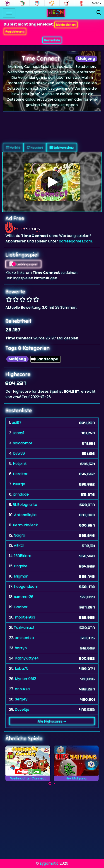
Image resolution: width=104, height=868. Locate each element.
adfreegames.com (75, 241)
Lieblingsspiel (23, 264)
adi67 (17, 423)
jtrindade (21, 494)
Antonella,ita (25, 515)
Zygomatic (49, 863)
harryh (21, 648)
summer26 (24, 597)
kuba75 (22, 668)
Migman (21, 576)
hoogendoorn (26, 587)
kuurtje (19, 484)
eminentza (24, 638)
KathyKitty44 (27, 658)
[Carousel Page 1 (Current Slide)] (50, 784)
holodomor (23, 443)
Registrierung (15, 31)
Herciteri (21, 474)
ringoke (21, 566)
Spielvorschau (62, 148)
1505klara (23, 556)
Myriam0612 (25, 679)
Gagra (19, 535)
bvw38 (19, 453)
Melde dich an (66, 25)
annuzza (22, 689)
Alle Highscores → (52, 721)
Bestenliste (52, 40)
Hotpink (20, 464)
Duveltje (22, 709)
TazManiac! (24, 627)
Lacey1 (18, 433)
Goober (21, 607)
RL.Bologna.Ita (25, 505)
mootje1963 (25, 617)
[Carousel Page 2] (54, 784)
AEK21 (19, 546)
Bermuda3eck (25, 525)
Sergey (21, 699)
